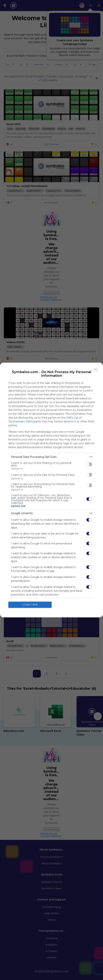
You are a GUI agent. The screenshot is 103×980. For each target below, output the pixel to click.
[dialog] (51, 490)
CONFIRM (30, 605)
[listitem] (51, 457)
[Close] (96, 370)
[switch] (89, 464)
